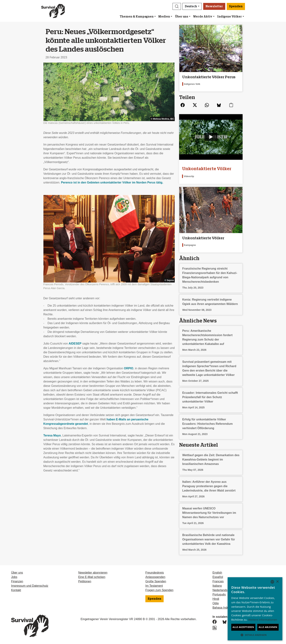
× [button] (277, 582)
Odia (216, 603)
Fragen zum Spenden (159, 590)
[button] (177, 6)
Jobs (14, 577)
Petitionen (85, 581)
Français (218, 581)
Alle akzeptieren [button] (243, 627)
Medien (164, 17)
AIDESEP (75, 344)
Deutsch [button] (191, 6)
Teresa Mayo (52, 435)
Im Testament (154, 586)
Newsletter (214, 6)
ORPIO (129, 368)
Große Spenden (156, 581)
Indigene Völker (230, 17)
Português (219, 594)
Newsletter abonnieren (93, 573)
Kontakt (16, 590)
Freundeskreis (155, 573)
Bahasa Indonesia (224, 608)
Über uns (182, 17)
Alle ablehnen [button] (268, 627)
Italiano (217, 586)
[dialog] (255, 609)
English (217, 573)
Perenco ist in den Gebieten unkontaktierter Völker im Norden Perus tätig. (112, 182)
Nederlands (220, 590)
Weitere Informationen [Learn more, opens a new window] (263, 620)
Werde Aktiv (203, 17)
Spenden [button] (236, 6)
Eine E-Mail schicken (92, 577)
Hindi (216, 599)
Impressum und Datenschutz (30, 586)
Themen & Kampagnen (137, 17)
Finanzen (17, 581)
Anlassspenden (155, 577)
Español (218, 577)
